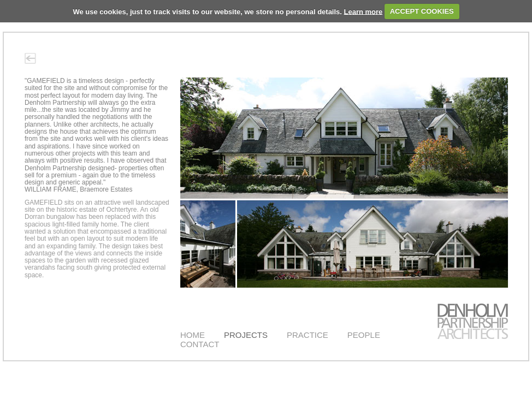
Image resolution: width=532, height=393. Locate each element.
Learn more (363, 11)
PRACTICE (308, 335)
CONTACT (200, 344)
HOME (193, 335)
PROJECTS (246, 335)
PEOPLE (364, 335)
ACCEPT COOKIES (422, 11)
